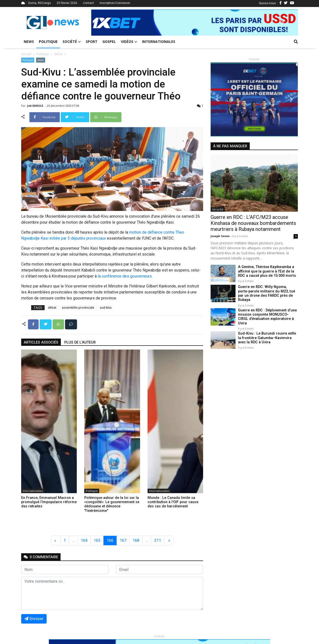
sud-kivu (106, 308)
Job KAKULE (36, 106)
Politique (48, 42)
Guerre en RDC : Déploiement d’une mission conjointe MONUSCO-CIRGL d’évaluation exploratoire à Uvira (267, 313)
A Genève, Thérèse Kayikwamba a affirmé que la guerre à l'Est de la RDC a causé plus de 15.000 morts (267, 271)
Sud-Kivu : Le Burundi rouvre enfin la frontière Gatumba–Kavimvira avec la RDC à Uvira (266, 334)
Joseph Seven (221, 236)
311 (158, 540)
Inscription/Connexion (115, 3)
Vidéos (129, 42)
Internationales (159, 42)
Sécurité (218, 209)
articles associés (41, 342)
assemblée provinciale (78, 308)
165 (97, 540)
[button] (107, 23)
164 (84, 540)
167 (123, 540)
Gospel (109, 42)
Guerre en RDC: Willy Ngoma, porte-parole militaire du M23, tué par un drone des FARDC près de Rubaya (268, 291)
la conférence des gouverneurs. (125, 276)
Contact (88, 3)
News (29, 42)
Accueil (26, 54)
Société (72, 42)
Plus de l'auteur (80, 342)
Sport (92, 42)
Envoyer (34, 619)
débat (58, 54)
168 (136, 540)
